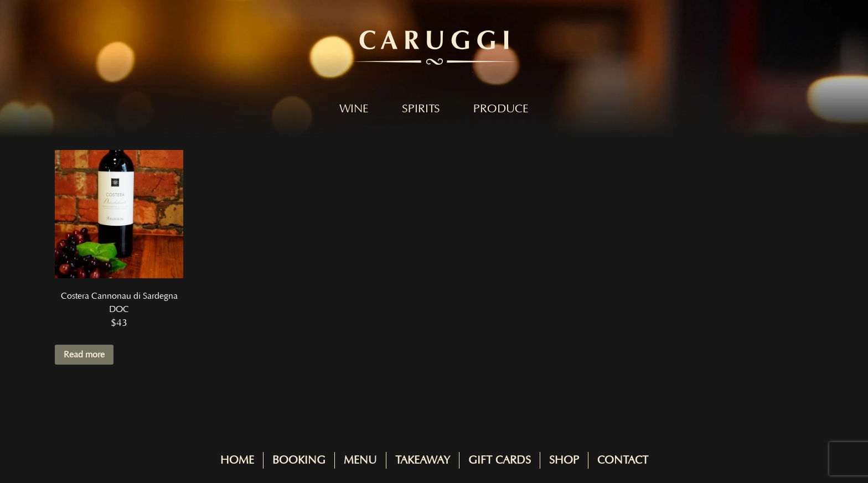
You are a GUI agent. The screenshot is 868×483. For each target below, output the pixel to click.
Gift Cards (500, 460)
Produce (501, 109)
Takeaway (423, 460)
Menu (360, 460)
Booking (299, 460)
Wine (354, 109)
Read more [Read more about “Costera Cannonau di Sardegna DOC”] (84, 355)
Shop (564, 460)
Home (237, 460)
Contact (623, 460)
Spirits (421, 109)
